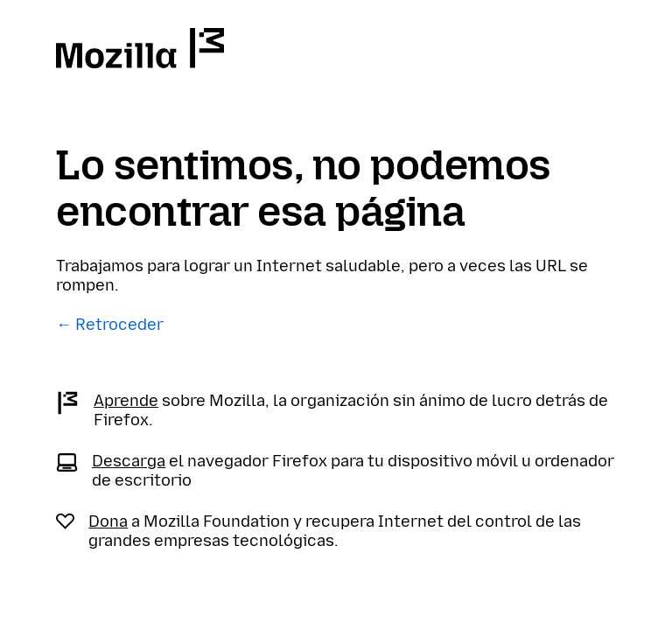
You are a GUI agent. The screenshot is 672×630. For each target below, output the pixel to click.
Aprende (126, 401)
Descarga (129, 461)
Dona (108, 521)
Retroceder (119, 325)
